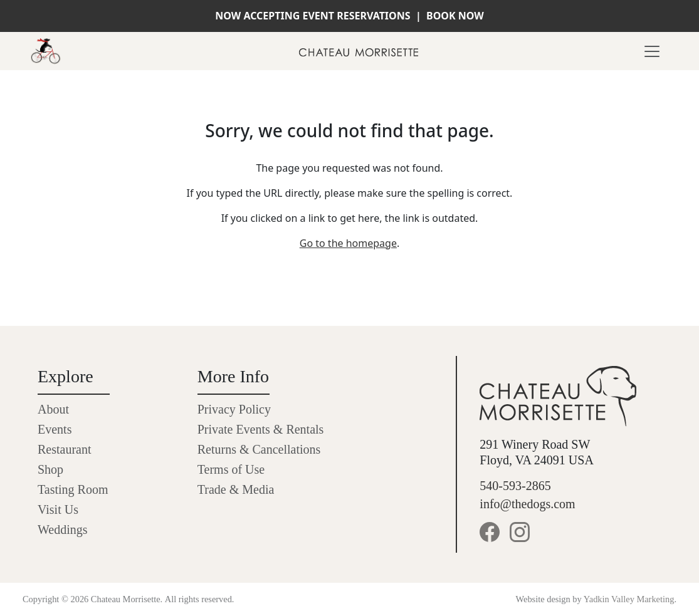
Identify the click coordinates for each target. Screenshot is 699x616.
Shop (50, 469)
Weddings (63, 530)
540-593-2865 (515, 486)
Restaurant (65, 449)
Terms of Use (231, 469)
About (53, 409)
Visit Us (58, 509)
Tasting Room (73, 489)
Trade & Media (236, 489)
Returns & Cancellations (259, 449)
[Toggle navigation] (652, 51)
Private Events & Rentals (261, 429)
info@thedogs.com (527, 504)
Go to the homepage (348, 243)
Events (55, 429)
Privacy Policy (234, 409)
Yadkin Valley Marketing (629, 599)
